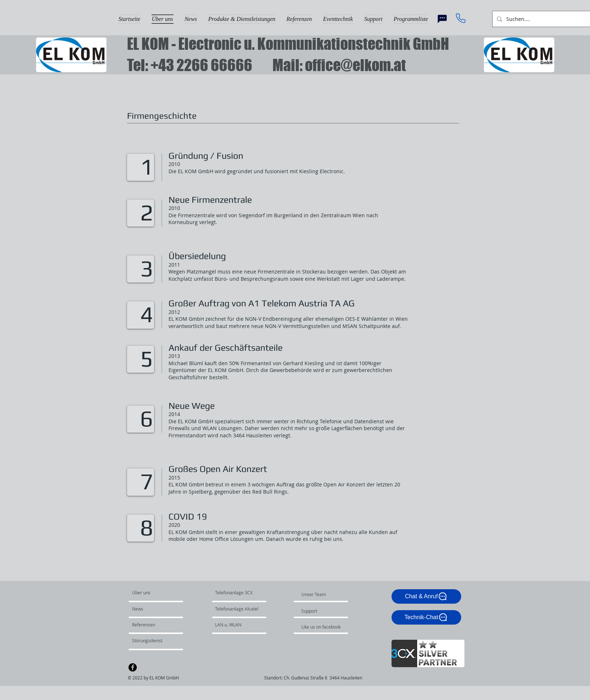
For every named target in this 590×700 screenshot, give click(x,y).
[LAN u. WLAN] (235, 625)
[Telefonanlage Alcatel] (240, 609)
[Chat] (442, 19)
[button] (242, 18)
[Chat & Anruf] (426, 596)
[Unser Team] (321, 595)
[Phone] (461, 18)
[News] (153, 609)
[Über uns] (160, 593)
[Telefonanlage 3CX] (234, 593)
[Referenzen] (152, 625)
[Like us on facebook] (323, 627)
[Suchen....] (547, 19)
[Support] (327, 611)
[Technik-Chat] (426, 617)
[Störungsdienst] (151, 641)
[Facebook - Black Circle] (133, 667)
